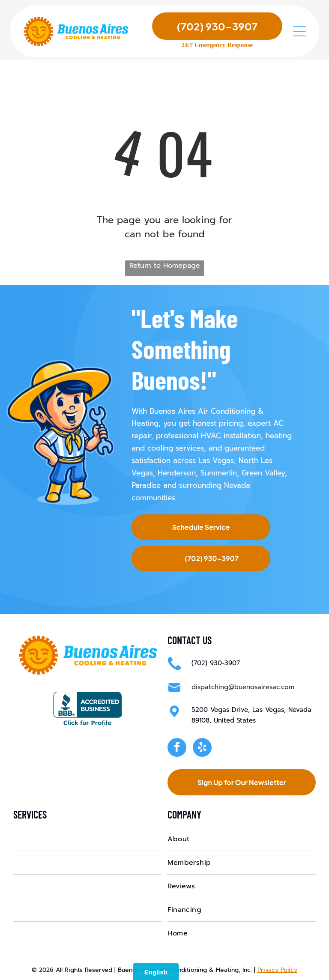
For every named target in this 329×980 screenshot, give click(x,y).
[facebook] (177, 747)
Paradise (146, 484)
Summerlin (219, 472)
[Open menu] (299, 33)
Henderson (177, 472)
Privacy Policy (277, 969)
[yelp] (202, 747)
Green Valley (263, 472)
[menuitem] (87, 838)
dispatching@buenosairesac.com (243, 686)
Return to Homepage (165, 265)
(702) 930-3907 (216, 662)
